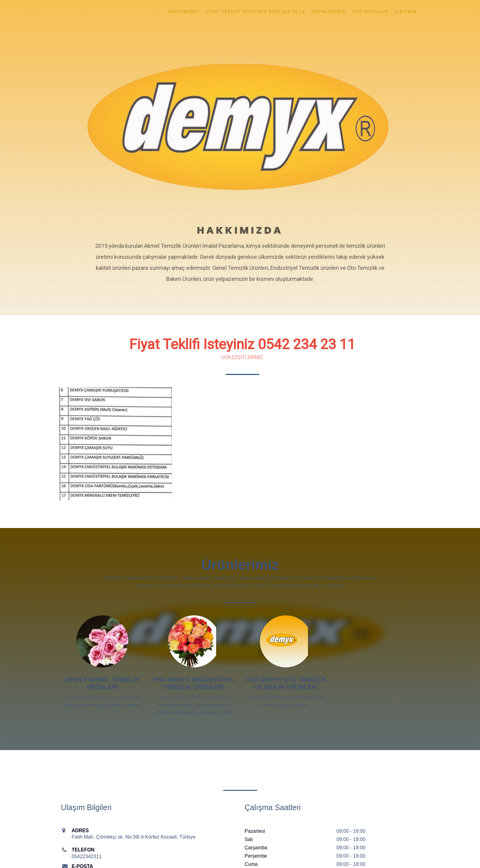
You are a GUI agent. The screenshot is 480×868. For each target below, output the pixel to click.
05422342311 (87, 857)
